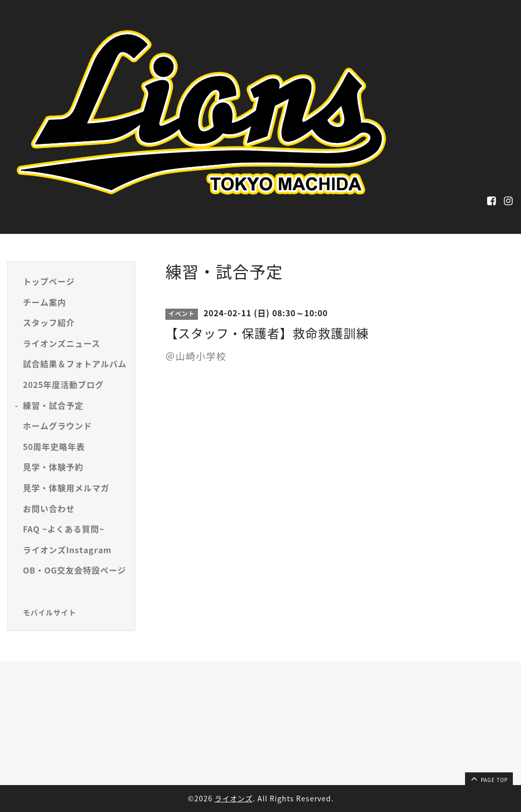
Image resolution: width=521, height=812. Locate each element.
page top (488, 778)
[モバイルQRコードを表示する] (75, 612)
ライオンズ (234, 798)
